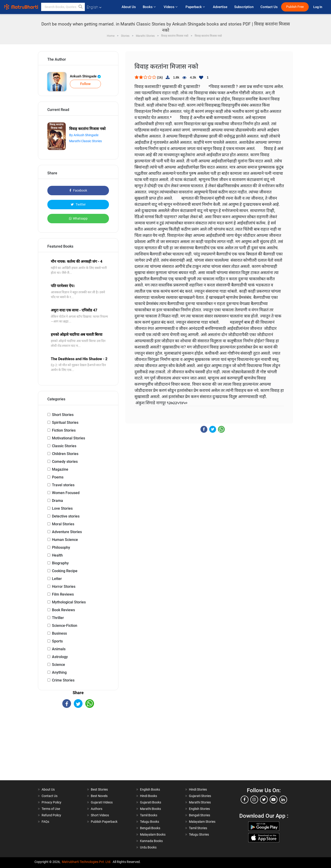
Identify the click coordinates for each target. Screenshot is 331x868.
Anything (59, 672)
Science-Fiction (65, 626)
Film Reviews (63, 594)
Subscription (244, 7)
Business (59, 633)
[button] (81, 7)
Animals (59, 649)
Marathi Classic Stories (86, 141)
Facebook (78, 190)
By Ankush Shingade (84, 135)
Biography (60, 563)
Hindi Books (148, 796)
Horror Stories (64, 587)
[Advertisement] (78, 748)
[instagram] (254, 800)
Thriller (58, 618)
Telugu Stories (199, 834)
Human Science (65, 540)
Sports (57, 641)
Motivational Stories (68, 438)
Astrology (60, 657)
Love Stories (62, 508)
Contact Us (269, 7)
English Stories (199, 809)
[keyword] (63, 7)
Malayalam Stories (202, 822)
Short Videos (100, 815)
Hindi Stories (198, 789)
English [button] (94, 7)
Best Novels (99, 796)
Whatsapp (78, 218)
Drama (57, 501)
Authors (97, 809)
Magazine (60, 469)
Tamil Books (149, 815)
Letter (57, 579)
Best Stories (99, 789)
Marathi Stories (200, 802)
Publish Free (295, 7)
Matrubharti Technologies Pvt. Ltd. (87, 862)
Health (57, 555)
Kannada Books (151, 841)
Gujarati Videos (102, 802)
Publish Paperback (104, 822)
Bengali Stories (200, 815)
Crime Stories (63, 680)
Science (58, 665)
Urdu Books (148, 847)
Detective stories (66, 516)
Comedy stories (65, 462)
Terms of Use (51, 809)
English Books (150, 789)
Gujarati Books (151, 802)
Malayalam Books (153, 834)
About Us (129, 7)
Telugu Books (150, 822)
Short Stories (63, 415)
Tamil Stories (198, 828)
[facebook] (245, 800)
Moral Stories (63, 524)
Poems (58, 477)
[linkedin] (283, 800)
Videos (171, 7)
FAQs (45, 822)
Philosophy (61, 547)
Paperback (196, 7)
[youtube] (274, 800)
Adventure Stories (67, 532)
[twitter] (264, 800)
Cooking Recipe (65, 571)
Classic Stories (64, 446)
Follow (85, 84)
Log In (318, 7)
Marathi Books (150, 809)
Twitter (78, 204)
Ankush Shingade (85, 76)
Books (150, 7)
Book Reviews (63, 610)
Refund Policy (51, 815)
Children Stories (65, 454)
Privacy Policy (51, 802)
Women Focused (66, 493)
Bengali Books (150, 828)
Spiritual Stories (65, 423)
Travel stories (63, 485)
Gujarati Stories (200, 796)
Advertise (220, 7)
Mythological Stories (69, 602)
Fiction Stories (64, 430)
